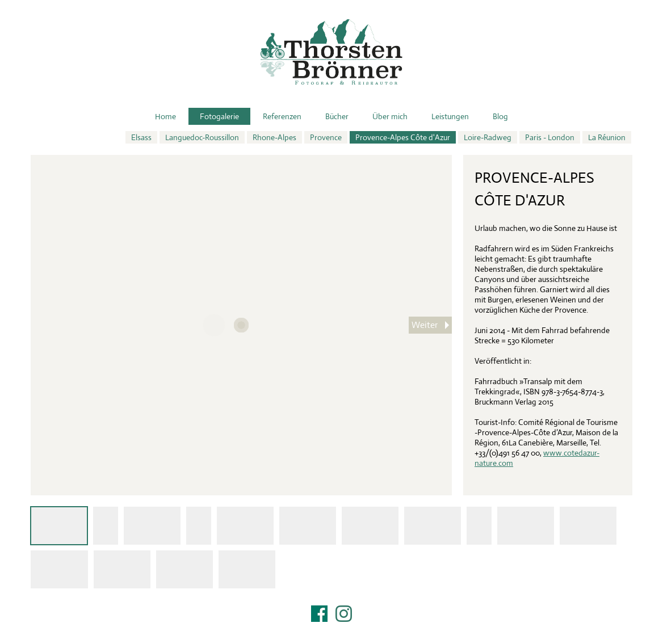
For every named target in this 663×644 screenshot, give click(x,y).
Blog (500, 116)
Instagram (344, 614)
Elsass (141, 137)
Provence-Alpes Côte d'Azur (403, 137)
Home (165, 116)
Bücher (337, 116)
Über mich (390, 116)
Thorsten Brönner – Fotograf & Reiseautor (331, 52)
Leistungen (450, 116)
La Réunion (607, 137)
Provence (326, 137)
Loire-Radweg (488, 137)
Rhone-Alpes (274, 137)
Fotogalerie (219, 116)
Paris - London (550, 137)
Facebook (319, 614)
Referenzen (282, 116)
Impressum (331, 628)
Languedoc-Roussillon (202, 137)
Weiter (425, 325)
